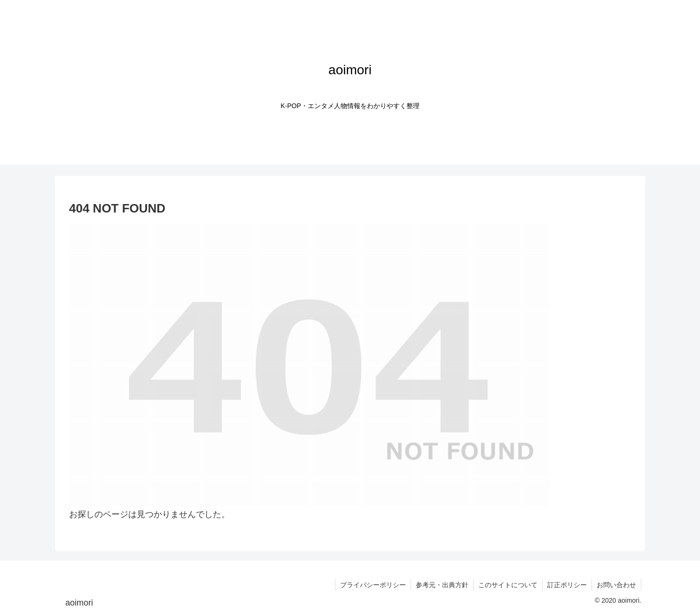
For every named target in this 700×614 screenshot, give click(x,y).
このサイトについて (508, 585)
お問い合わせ (616, 585)
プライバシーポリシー (373, 585)
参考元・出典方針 (442, 585)
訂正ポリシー (567, 585)
